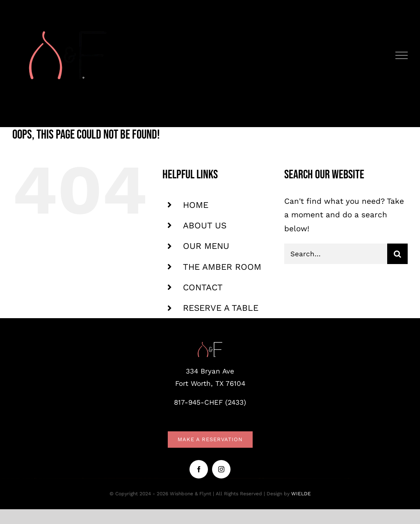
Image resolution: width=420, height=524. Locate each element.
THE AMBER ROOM (222, 267)
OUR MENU (206, 246)
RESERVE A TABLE (221, 308)
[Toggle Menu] (402, 55)
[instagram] (221, 469)
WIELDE (301, 494)
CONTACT (203, 287)
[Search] (397, 254)
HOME (196, 205)
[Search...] (336, 254)
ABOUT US (205, 225)
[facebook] (199, 469)
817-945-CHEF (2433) (210, 402)
